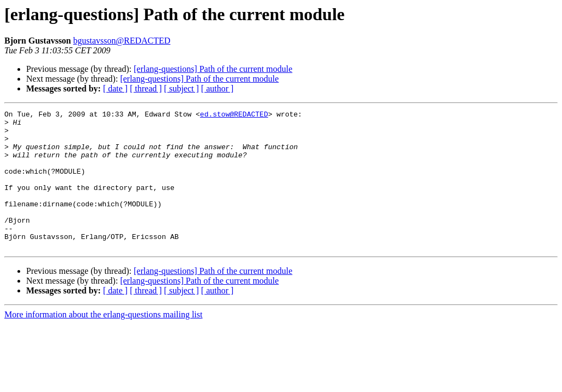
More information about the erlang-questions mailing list (103, 342)
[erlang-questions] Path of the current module (213, 69)
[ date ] (115, 88)
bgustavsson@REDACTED (122, 41)
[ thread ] (146, 88)
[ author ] (217, 88)
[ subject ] (182, 88)
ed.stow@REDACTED (234, 115)
